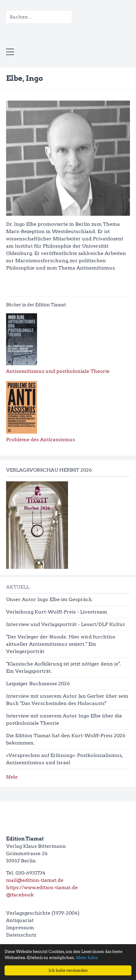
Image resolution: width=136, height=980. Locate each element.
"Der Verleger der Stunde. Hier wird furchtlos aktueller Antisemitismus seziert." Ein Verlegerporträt (61, 644)
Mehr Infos (87, 958)
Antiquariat (20, 920)
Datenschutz (21, 935)
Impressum (20, 928)
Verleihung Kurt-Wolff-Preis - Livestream (57, 612)
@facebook (20, 895)
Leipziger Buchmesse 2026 (38, 684)
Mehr (12, 777)
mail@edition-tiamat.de (35, 880)
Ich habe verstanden (68, 970)
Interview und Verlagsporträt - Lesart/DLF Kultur (66, 624)
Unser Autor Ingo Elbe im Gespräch (49, 599)
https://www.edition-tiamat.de (42, 887)
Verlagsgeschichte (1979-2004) (43, 913)
